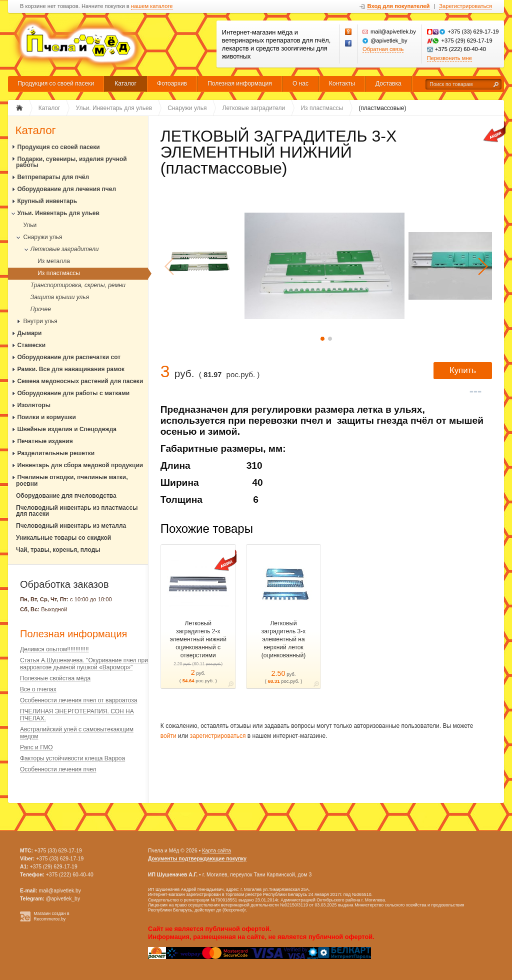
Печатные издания (45, 441)
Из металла (54, 261)
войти (168, 736)
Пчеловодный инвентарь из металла (71, 526)
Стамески (31, 345)
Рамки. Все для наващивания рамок (71, 369)
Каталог (125, 84)
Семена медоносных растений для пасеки (80, 381)
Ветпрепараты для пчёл (53, 177)
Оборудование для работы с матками (73, 393)
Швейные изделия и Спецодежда (67, 429)
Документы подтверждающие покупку (197, 859)
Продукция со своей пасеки (56, 84)
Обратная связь (383, 49)
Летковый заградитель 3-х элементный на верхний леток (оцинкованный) (284, 639)
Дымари (29, 333)
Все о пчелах (38, 689)
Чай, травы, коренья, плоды (58, 550)
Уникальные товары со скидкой (63, 538)
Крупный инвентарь (47, 201)
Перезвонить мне (449, 58)
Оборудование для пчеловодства (66, 496)
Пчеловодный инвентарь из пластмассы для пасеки (77, 511)
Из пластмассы (59, 273)
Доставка (388, 84)
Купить (463, 370)
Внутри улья (40, 321)
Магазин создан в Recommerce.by (51, 916)
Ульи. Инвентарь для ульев (58, 213)
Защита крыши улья (60, 297)
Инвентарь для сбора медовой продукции (80, 465)
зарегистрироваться (218, 736)
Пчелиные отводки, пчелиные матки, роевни (72, 480)
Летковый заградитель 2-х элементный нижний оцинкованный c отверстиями (198, 639)
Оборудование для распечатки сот (69, 357)
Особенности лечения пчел (58, 769)
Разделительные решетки (56, 453)
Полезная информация (240, 84)
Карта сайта (216, 851)
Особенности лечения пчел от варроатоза (78, 700)
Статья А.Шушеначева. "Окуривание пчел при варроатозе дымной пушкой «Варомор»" (84, 664)
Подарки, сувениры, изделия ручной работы (71, 162)
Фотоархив (172, 84)
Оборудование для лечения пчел (66, 189)
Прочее (41, 309)
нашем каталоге (152, 6)
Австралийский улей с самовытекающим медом (77, 733)
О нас (300, 84)
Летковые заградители (65, 249)
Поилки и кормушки (46, 417)
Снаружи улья (42, 237)
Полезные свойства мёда (55, 678)
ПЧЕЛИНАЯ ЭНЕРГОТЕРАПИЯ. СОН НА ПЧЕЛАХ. (77, 715)
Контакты (342, 84)
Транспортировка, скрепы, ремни (78, 285)
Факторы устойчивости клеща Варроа (72, 758)
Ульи (30, 225)
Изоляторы (34, 405)
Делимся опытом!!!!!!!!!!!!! (54, 649)
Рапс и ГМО (36, 747)
